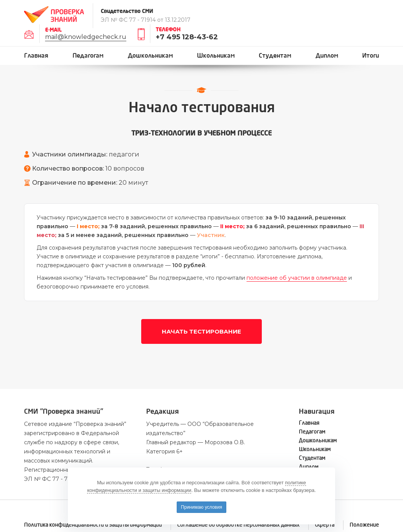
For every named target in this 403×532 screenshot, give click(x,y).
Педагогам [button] (88, 56)
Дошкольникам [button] (150, 56)
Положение (364, 525)
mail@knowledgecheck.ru (86, 37)
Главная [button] (36, 56)
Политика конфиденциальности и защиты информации (93, 525)
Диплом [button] (327, 56)
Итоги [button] (371, 56)
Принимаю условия (201, 507)
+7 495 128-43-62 (187, 37)
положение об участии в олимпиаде (297, 278)
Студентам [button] (275, 56)
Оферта (325, 525)
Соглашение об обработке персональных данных (238, 525)
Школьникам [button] (216, 56)
